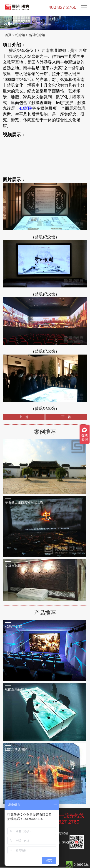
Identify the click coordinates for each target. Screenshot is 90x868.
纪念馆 (21, 35)
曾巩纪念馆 (39, 35)
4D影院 (26, 109)
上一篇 (24, 417)
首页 (8, 35)
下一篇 (66, 417)
